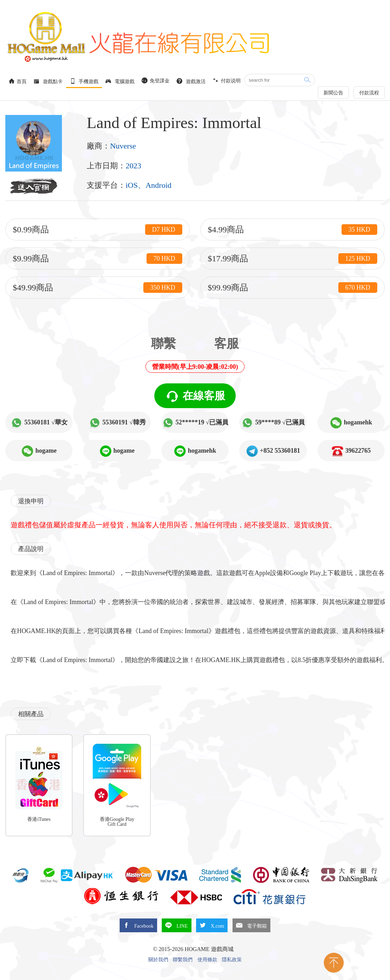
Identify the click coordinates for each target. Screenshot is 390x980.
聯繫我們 (183, 960)
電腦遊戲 (120, 81)
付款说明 (227, 80)
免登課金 (156, 80)
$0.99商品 (97, 230)
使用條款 (207, 960)
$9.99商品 (97, 259)
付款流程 (369, 93)
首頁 (18, 81)
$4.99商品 (292, 230)
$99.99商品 (292, 288)
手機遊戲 (84, 81)
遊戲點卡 (48, 81)
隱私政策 (232, 960)
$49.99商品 (97, 288)
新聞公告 (333, 93)
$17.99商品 (292, 259)
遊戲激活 (191, 81)
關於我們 (158, 960)
